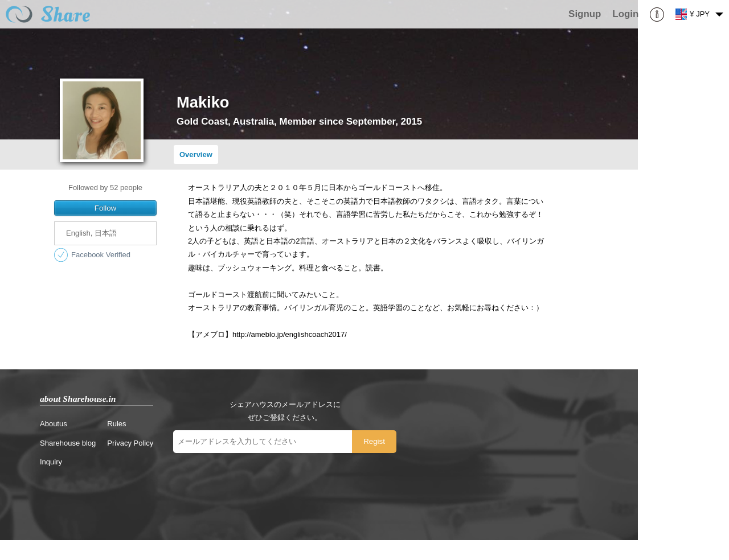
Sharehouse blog (68, 443)
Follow (106, 208)
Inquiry (51, 462)
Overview (196, 155)
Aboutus (54, 424)
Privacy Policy (130, 443)
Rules (116, 424)
